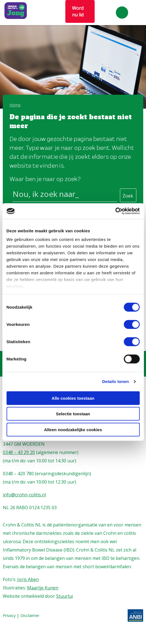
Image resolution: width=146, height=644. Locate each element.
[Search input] (65, 195)
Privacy (9, 616)
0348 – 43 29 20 (19, 452)
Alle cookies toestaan (73, 398)
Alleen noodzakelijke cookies (73, 429)
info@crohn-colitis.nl (24, 495)
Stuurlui (64, 596)
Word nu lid (78, 11)
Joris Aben (28, 579)
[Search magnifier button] (128, 195)
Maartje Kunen (43, 588)
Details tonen (115, 381)
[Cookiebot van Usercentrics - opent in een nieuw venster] (115, 211)
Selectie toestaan (73, 414)
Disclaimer (30, 616)
